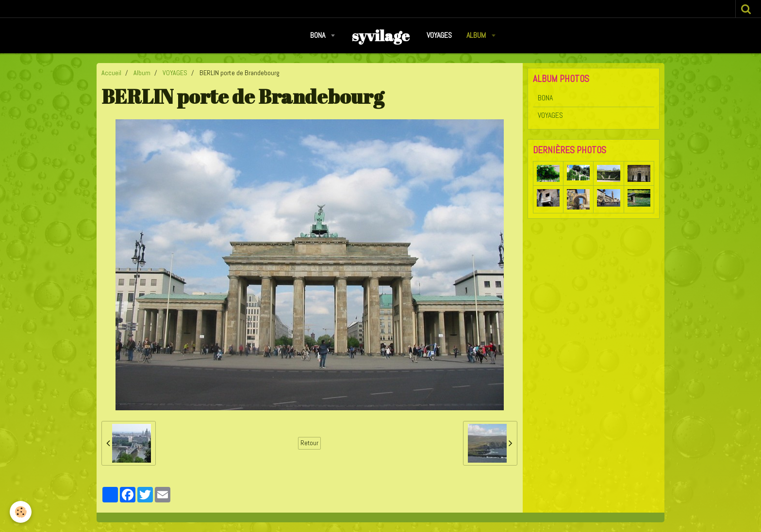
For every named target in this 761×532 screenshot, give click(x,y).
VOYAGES (439, 35)
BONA (319, 35)
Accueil (111, 73)
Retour (309, 443)
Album (477, 35)
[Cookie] (21, 512)
